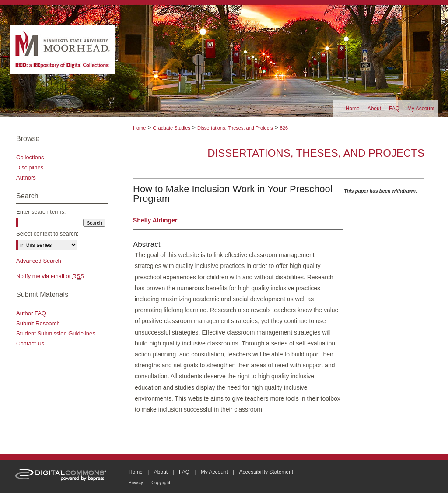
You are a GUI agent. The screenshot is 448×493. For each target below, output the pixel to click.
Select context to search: (47, 234)
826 (284, 128)
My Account (214, 472)
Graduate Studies (171, 128)
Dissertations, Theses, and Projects (235, 128)
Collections (30, 157)
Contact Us (30, 343)
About (161, 472)
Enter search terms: (41, 212)
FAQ (184, 472)
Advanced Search (39, 261)
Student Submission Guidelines (56, 333)
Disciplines (30, 167)
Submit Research (38, 323)
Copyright (161, 483)
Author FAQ (31, 313)
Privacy (136, 483)
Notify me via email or (50, 276)
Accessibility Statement (266, 472)
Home (139, 128)
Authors (26, 178)
